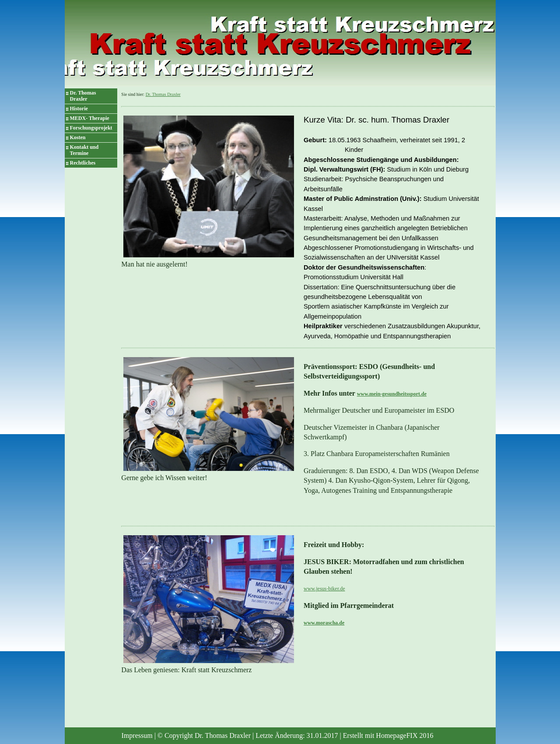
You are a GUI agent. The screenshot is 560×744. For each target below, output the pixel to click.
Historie (79, 109)
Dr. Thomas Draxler (83, 96)
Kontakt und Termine (84, 150)
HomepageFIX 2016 (404, 735)
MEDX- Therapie (90, 118)
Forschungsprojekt (91, 128)
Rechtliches (83, 163)
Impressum (137, 735)
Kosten (78, 137)
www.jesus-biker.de (324, 589)
